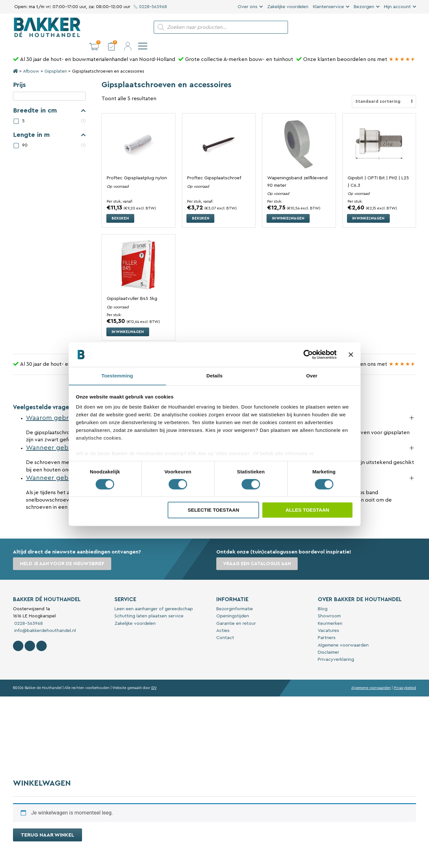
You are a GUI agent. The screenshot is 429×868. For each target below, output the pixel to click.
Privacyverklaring (336, 648)
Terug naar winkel (48, 823)
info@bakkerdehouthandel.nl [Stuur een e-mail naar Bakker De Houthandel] (44, 619)
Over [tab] (312, 376)
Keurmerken (330, 612)
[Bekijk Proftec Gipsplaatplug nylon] (138, 133)
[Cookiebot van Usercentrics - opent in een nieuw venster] (308, 354)
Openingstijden (233, 604)
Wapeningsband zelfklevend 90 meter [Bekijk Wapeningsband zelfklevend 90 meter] (297, 170)
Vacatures (328, 619)
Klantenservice (328, 7)
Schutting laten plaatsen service (149, 604)
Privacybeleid (405, 676)
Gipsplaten (56, 60)
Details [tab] (215, 376)
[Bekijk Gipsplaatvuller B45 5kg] (138, 253)
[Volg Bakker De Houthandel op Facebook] (18, 634)
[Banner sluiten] (351, 354)
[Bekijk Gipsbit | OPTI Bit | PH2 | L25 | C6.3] (379, 133)
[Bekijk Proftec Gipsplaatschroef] (219, 133)
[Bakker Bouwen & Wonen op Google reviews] (402, 48)
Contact (225, 626)
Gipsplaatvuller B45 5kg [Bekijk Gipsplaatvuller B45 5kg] (132, 287)
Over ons (248, 7)
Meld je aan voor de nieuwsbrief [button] (63, 552)
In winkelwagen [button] (290, 207)
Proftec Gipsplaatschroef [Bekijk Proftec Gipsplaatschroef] (214, 167)
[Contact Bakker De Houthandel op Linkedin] (42, 634)
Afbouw (31, 60)
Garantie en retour (236, 612)
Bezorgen (364, 7)
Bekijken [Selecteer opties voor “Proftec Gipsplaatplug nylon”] (122, 207)
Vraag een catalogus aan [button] (258, 552)
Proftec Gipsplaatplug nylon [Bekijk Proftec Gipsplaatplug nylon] (137, 167)
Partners (327, 626)
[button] (363, 27)
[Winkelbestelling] (384, 90)
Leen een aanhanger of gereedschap (154, 597)
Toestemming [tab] (117, 376)
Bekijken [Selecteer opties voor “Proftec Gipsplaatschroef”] (202, 207)
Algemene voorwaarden (343, 634)
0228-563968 (151, 7)
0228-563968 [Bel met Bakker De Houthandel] (28, 612)
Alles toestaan (307, 510)
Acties (223, 619)
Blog (323, 597)
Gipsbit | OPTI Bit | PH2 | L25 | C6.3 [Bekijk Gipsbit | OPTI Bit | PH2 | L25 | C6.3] (378, 170)
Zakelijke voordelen (288, 7)
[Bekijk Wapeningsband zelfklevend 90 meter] (299, 133)
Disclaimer (328, 641)
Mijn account (397, 7)
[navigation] (411, 27)
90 (25, 134)
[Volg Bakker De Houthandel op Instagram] (30, 634)
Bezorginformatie (235, 597)
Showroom (329, 604)
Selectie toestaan (214, 510)
